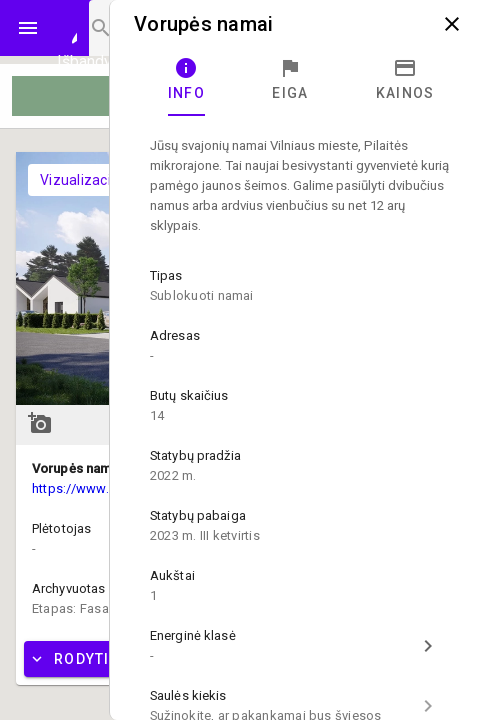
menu (28, 28)
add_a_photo (40, 423)
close (452, 24)
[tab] (186, 80)
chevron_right (428, 646)
